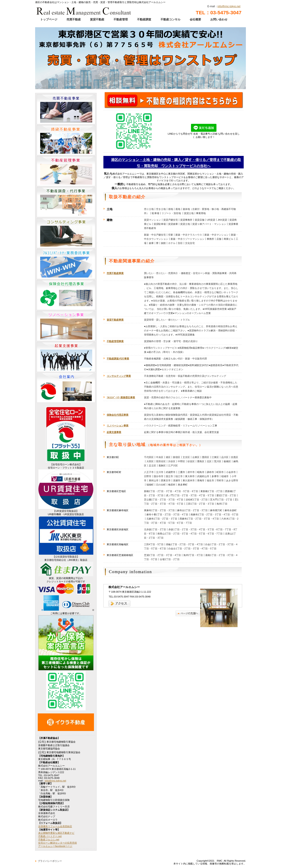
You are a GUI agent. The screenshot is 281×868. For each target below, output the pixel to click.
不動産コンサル (170, 19)
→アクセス (120, 604)
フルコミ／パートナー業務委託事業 (66, 264)
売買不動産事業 (115, 273)
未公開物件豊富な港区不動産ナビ (56, 833)
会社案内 (66, 388)
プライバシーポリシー (50, 861)
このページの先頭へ (188, 613)
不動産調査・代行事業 (66, 202)
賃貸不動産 (97, 19)
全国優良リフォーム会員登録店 (55, 826)
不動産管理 (121, 19)
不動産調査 (144, 19)
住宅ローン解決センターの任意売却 (58, 843)
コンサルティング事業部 (66, 233)
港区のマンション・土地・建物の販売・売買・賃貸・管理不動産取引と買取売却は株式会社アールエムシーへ (84, 10)
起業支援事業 (66, 357)
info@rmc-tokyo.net (229, 6)
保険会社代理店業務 (66, 295)
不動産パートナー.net (50, 836)
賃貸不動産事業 (66, 140)
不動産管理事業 (66, 171)
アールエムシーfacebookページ (55, 846)
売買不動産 (74, 19)
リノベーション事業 (66, 326)
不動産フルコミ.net (49, 839)
